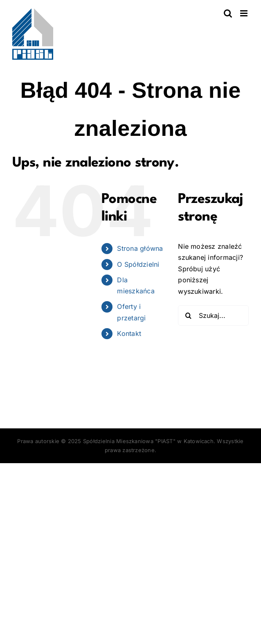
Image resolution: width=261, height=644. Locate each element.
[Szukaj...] (213, 315)
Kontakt (129, 333)
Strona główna (140, 248)
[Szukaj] (188, 315)
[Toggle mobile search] (228, 13)
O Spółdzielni (138, 264)
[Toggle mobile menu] (244, 13)
